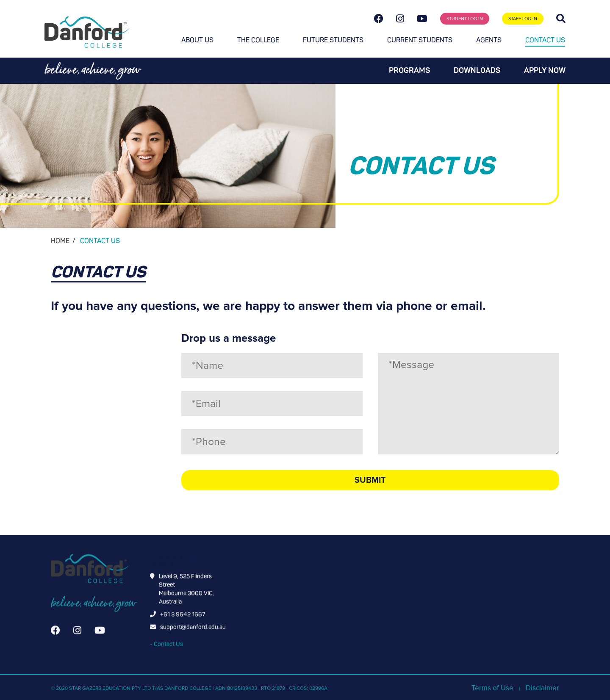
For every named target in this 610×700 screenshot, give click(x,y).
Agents (489, 40)
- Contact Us (166, 652)
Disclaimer (542, 688)
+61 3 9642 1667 (183, 623)
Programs (409, 70)
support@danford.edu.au (193, 635)
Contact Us (545, 40)
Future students (333, 40)
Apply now (545, 70)
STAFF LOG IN (523, 19)
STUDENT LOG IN (465, 19)
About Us (197, 40)
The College (258, 40)
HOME (60, 241)
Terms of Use (492, 688)
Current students (420, 40)
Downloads (477, 70)
